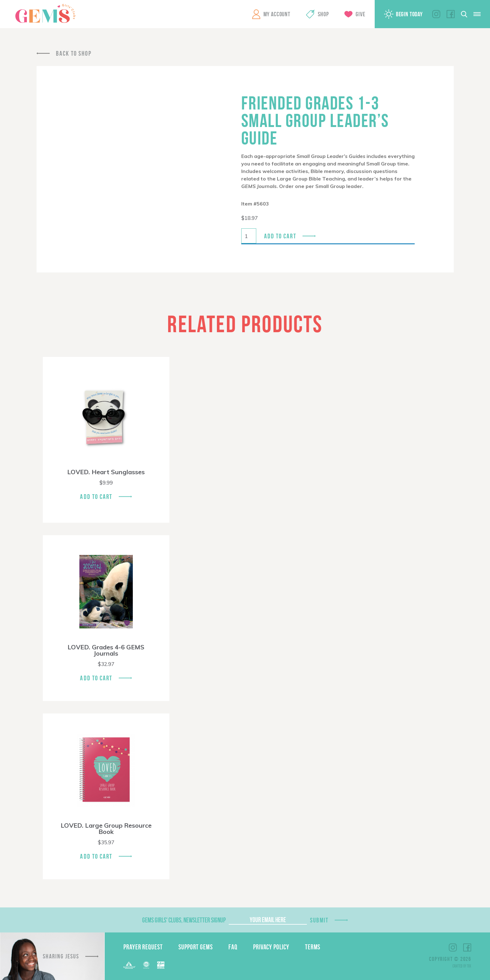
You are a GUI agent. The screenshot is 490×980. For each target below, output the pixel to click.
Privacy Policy (271, 947)
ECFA (146, 965)
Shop (323, 14)
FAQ (233, 947)
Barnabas (129, 965)
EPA (161, 965)
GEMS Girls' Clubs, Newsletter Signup (184, 920)
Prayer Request (143, 947)
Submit (319, 920)
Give (360, 14)
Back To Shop (74, 53)
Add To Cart (96, 497)
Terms (313, 947)
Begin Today (409, 14)
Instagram (436, 14)
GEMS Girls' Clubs (45, 13)
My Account (277, 14)
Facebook (451, 14)
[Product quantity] (249, 236)
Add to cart (280, 236)
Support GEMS (196, 947)
